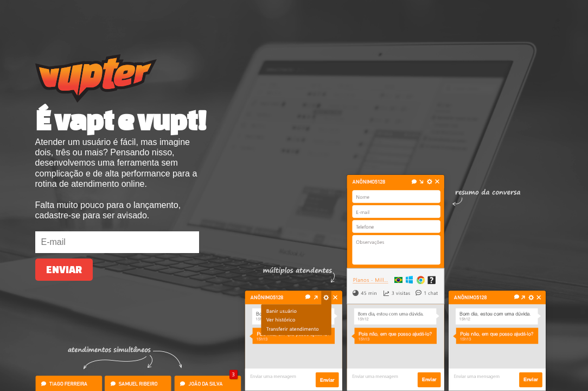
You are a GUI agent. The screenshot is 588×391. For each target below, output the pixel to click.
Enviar (64, 270)
